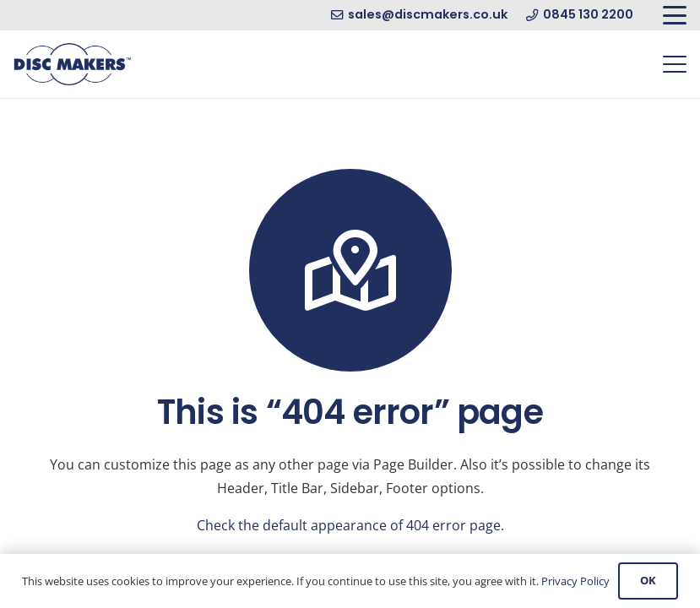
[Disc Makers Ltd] (72, 64)
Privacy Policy (575, 581)
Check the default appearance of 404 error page (349, 525)
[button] (675, 15)
